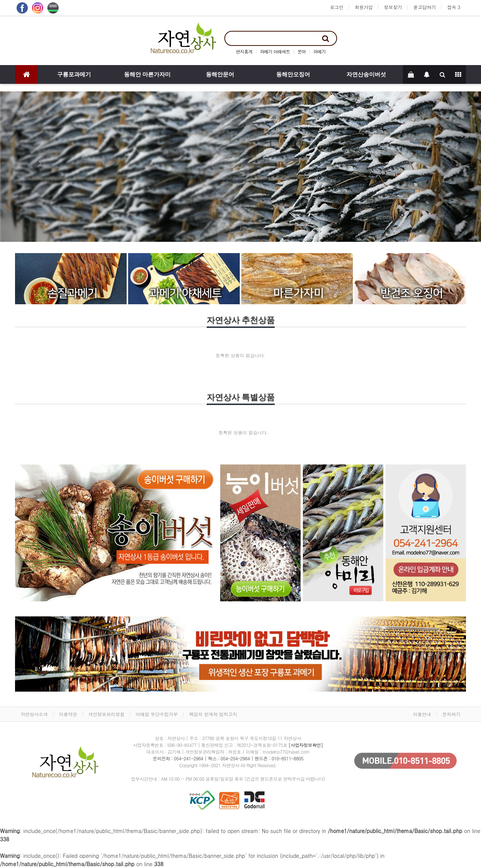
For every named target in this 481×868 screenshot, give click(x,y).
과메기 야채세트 (275, 51)
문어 (302, 51)
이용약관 (68, 714)
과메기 (320, 51)
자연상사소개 (34, 714)
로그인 (337, 7)
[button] (36, 167)
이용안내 (422, 714)
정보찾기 (393, 7)
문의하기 (451, 714)
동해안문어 (220, 74)
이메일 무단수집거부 (157, 714)
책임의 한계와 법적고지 (213, 714)
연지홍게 (244, 51)
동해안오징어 (293, 74)
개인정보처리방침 (106, 714)
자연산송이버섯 (366, 74)
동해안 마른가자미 (147, 74)
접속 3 (454, 7)
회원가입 (364, 7)
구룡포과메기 (74, 74)
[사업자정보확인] (306, 745)
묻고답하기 (425, 7)
